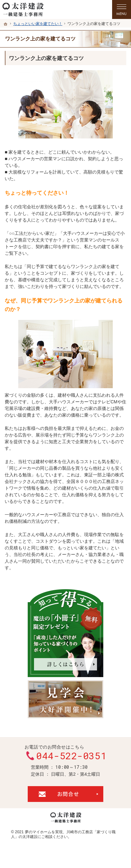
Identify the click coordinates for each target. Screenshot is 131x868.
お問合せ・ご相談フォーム (65, 794)
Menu (122, 9)
